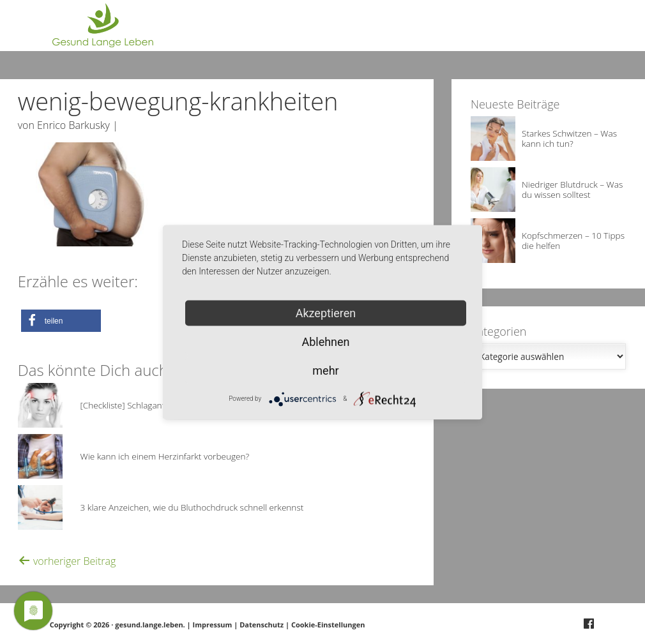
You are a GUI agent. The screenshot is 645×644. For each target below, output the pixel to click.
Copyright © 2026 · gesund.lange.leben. (118, 625)
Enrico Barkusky (73, 125)
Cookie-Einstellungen (328, 625)
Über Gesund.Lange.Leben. (471, 32)
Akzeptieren (326, 312)
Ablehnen (325, 341)
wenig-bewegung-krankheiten (178, 101)
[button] (61, 321)
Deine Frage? (571, 32)
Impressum (213, 625)
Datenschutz (262, 625)
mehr (325, 370)
